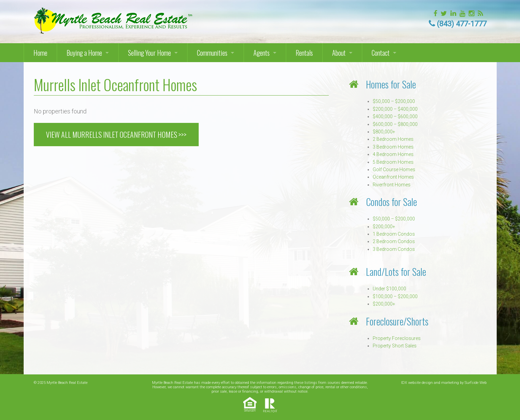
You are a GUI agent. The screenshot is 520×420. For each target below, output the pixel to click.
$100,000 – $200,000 (395, 296)
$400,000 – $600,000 (395, 116)
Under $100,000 (389, 289)
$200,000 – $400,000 (395, 109)
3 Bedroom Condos (394, 249)
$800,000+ (384, 132)
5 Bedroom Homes (393, 162)
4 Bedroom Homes (393, 154)
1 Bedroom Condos (394, 234)
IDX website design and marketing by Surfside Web (444, 383)
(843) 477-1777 (462, 24)
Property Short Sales (395, 346)
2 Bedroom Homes (393, 139)
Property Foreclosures (397, 338)
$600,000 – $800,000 (395, 124)
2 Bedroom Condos (394, 241)
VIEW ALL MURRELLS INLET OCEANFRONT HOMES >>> (116, 134)
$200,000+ (384, 227)
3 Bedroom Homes (393, 147)
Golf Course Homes (394, 169)
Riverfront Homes (392, 185)
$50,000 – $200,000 (394, 101)
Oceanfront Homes (393, 177)
